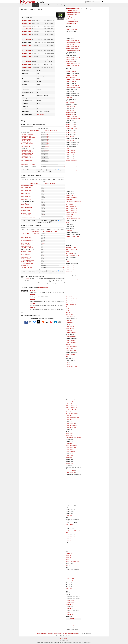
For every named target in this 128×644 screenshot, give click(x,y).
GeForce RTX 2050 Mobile (72, 305)
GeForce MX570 (70, 323)
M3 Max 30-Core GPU (71, 126)
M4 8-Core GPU (69, 348)
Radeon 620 (69, 556)
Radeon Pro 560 (70, 435)
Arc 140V (68, 313)
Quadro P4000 (69, 271)
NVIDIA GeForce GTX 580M (27, 145)
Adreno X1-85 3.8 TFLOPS (72, 414)
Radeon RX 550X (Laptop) (72, 445)
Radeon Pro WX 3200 (71, 451)
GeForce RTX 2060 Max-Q (72, 213)
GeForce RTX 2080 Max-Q (72, 166)
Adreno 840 (69, 344)
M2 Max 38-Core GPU (71, 115)
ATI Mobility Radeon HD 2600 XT (28, 260)
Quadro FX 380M (27, 59)
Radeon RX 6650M (70, 154)
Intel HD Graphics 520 (26, 192)
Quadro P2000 (69, 388)
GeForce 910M (69, 589)
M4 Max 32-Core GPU (71, 124)
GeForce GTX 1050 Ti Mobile (72, 380)
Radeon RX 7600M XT (71, 107)
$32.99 (33, 303)
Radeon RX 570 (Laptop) (71, 350)
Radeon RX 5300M (70, 329)
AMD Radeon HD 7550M (26, 259)
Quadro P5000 (69, 231)
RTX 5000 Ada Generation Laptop (73, 42)
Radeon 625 (69, 540)
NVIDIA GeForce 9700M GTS (27, 158)
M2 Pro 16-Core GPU (71, 176)
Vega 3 (68, 577)
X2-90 (67, 309)
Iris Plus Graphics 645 (71, 546)
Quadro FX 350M (27, 67)
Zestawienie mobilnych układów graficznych (68, 633)
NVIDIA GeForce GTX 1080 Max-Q (28, 164)
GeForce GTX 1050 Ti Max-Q (72, 382)
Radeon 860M (69, 384)
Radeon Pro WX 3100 (71, 473)
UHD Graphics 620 (70, 579)
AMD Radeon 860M (25, 266)
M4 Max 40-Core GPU (71, 62)
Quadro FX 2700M (27, 34)
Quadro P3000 (69, 331)
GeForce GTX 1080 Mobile (72, 172)
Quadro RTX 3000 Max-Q (71, 215)
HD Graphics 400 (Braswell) (72, 627)
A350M (68, 376)
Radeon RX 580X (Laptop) (72, 299)
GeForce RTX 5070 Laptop (72, 60)
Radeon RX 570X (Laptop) (72, 346)
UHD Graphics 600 (70, 621)
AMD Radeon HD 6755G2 (26, 262)
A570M (68, 240)
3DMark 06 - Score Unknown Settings (39, 277)
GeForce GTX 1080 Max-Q (72, 209)
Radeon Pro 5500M (70, 287)
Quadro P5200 (69, 199)
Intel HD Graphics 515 (26, 194)
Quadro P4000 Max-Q (71, 295)
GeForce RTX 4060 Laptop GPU (73, 85)
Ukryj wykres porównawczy (49, 131)
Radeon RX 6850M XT (71, 77)
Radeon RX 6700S (70, 158)
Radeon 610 (69, 559)
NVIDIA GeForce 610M (26, 242)
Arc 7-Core (68, 374)
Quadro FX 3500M (27, 40)
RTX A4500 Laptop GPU (71, 81)
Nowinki (43, 5)
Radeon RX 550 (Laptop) (71, 447)
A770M (68, 148)
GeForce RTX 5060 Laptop (72, 75)
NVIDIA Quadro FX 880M (26, 212)
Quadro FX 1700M (27, 45)
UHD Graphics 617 (70, 600)
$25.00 (33, 291)
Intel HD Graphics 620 (26, 215)
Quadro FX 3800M (27, 21)
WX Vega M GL (69, 404)
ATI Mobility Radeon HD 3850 (27, 203)
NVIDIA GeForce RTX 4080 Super (28, 268)
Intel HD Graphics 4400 (26, 256)
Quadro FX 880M (27, 37)
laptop (60, 170)
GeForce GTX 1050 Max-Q (72, 408)
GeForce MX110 (70, 544)
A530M (68, 261)
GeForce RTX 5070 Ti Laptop (72, 48)
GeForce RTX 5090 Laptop (72, 29)
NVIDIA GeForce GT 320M (26, 238)
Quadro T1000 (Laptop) (71, 342)
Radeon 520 (69, 558)
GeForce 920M (69, 554)
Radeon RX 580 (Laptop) (71, 301)
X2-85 (67, 311)
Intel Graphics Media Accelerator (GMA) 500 (30, 234)
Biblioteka (51, 5)
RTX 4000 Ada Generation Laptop (73, 50)
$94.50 (33, 299)
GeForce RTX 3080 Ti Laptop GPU (73, 58)
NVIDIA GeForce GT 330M (26, 136)
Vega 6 (68, 565)
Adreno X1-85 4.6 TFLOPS (72, 366)
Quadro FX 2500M (70, 619)
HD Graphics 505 (70, 614)
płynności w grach (43, 287)
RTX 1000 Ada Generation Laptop (73, 219)
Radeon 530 (69, 538)
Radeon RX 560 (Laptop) (71, 428)
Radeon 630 (69, 480)
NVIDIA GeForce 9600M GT (27, 139)
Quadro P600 (69, 457)
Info (57, 5)
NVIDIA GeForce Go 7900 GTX (27, 159)
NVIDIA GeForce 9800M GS (27, 155)
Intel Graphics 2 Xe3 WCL (71, 492)
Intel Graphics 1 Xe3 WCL (71, 573)
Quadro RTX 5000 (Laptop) (72, 128)
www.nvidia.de (41, 114)
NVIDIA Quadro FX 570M (26, 141)
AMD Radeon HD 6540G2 (26, 251)
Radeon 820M (69, 515)
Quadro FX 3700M (27, 23)
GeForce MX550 (70, 372)
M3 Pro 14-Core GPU (71, 174)
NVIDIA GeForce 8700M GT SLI (27, 153)
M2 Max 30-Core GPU (71, 132)
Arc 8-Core (68, 307)
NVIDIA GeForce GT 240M (26, 199)
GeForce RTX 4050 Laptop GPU (73, 182)
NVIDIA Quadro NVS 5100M (27, 209)
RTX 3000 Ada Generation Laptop (73, 87)
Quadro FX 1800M (27, 32)
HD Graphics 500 (70, 623)
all (56, 170)
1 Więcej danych (34, 131)
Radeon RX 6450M (70, 303)
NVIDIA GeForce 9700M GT (27, 198)
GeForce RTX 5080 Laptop (72, 35)
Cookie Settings (64, 638)
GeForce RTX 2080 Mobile (72, 117)
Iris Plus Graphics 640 (71, 548)
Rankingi (36, 5)
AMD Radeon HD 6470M (26, 142)
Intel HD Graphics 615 (26, 254)
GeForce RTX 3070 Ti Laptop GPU (73, 79)
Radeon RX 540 (69, 486)
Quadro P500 (69, 494)
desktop (45, 172)
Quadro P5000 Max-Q (71, 254)
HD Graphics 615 (70, 604)
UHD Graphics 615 (70, 602)
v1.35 (22, 312)
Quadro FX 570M (27, 56)
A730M (68, 223)
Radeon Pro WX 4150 (71, 424)
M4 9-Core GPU (69, 315)
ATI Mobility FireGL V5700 (26, 253)
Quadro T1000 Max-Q (71, 354)
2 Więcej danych (34, 183)
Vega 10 (68, 498)
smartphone (38, 172)
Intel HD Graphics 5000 (26, 205)
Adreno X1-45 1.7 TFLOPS (72, 500)
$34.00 (33, 308)
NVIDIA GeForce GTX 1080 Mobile (28, 217)
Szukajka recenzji (66, 5)
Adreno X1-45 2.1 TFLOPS (72, 478)
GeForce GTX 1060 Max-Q (72, 333)
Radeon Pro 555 (70, 455)
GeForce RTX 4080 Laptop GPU (73, 46)
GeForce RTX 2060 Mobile (72, 207)
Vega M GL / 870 (70, 402)
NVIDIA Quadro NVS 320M (26, 161)
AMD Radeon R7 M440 (26, 210)
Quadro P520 (69, 482)
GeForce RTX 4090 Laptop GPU (73, 40)
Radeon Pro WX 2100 (71, 471)
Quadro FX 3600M (27, 29)
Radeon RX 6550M (70, 265)
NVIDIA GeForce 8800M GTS (27, 152)
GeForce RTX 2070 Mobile (72, 160)
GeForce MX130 (70, 525)
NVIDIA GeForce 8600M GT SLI (27, 135)
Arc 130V (68, 378)
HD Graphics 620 (70, 581)
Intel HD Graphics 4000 (26, 243)
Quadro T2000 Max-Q (71, 340)
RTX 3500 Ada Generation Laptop (73, 64)
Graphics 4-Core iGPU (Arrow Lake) (73, 437)
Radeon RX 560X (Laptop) (72, 426)
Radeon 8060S (69, 97)
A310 (67, 368)
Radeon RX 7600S (70, 140)
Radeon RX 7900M (70, 44)
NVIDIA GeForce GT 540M (26, 150)
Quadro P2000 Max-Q (71, 390)
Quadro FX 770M (27, 54)
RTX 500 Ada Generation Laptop (73, 279)
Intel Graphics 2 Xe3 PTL (71, 490)
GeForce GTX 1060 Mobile (72, 273)
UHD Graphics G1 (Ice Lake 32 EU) (73, 575)
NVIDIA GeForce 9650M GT (27, 246)
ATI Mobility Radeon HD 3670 (27, 240)
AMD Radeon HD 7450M (26, 245)
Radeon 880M (69, 321)
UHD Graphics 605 (70, 612)
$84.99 (33, 295)
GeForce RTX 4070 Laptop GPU (73, 66)
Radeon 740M (69, 420)
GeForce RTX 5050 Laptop (72, 103)
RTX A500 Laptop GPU (71, 277)
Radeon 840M (69, 416)
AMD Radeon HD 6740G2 (26, 189)
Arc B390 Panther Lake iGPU (72, 186)
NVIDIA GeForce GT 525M (26, 191)
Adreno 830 (69, 362)
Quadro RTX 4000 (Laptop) (72, 170)
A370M (68, 283)
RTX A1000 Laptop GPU (71, 248)
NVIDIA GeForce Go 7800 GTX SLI (28, 138)
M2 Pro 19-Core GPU (71, 152)
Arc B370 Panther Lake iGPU (72, 281)
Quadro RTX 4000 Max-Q (71, 195)
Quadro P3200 (69, 297)
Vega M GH (69, 356)
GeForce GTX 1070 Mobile (72, 211)
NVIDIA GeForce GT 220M (26, 257)
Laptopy (28, 5)
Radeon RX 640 (69, 449)
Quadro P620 (69, 443)
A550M (68, 252)
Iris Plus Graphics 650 (71, 536)
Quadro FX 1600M (27, 48)
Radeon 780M (69, 370)
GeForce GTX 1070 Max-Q (72, 250)
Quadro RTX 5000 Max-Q (71, 164)
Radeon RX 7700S (70, 111)
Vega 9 (68, 502)
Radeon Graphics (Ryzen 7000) (73, 561)
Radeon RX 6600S (70, 188)
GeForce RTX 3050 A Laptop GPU (73, 256)
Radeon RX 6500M (70, 267)
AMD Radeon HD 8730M (26, 213)
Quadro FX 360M (27, 64)
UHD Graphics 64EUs (71, 496)
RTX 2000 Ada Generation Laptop (73, 119)
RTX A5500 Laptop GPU (71, 72)
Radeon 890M (69, 291)
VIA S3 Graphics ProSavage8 (27, 185)
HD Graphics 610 (70, 608)
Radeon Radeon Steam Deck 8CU (73, 418)
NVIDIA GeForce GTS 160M (27, 162)
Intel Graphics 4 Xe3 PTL (71, 410)
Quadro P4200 (69, 217)
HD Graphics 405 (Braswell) (72, 625)
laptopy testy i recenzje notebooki (44, 633)
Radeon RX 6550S (70, 269)
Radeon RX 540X (70, 484)
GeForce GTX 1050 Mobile (72, 406)
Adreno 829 (69, 364)
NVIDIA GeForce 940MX (26, 156)
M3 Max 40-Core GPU (71, 113)
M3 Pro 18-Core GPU (71, 150)
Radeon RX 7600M (70, 136)
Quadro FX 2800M (27, 26)
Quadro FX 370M (27, 62)
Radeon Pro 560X (70, 433)
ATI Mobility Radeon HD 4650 (27, 144)
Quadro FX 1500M (27, 51)
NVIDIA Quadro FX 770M (26, 188)
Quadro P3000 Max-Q (71, 336)
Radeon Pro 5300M (70, 327)
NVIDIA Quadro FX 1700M (26, 196)
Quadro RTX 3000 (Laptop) (72, 205)
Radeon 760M (69, 412)
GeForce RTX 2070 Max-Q (72, 197)
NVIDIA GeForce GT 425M (26, 147)
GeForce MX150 (70, 463)
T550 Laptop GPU (70, 392)
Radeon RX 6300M (70, 317)
